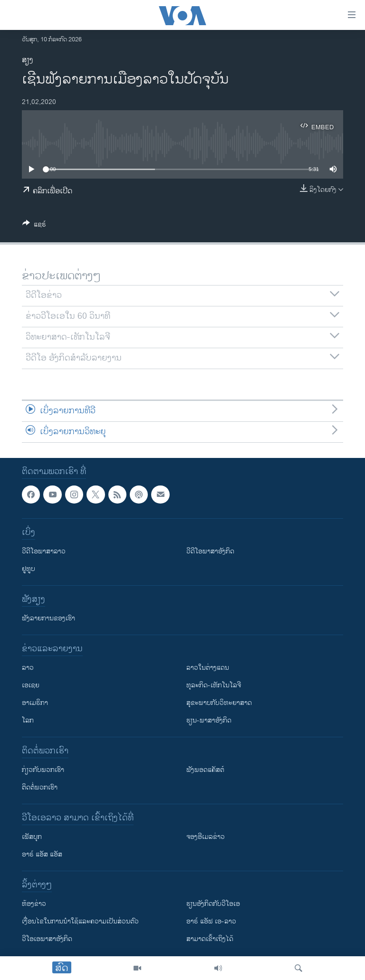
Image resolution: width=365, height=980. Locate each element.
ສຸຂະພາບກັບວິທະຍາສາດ (219, 703)
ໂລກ (28, 720)
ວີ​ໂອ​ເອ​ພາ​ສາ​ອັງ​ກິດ (47, 939)
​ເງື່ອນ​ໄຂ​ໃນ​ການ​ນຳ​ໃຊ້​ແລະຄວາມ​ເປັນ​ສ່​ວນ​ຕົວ (80, 921)
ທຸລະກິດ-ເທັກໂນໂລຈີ (214, 685)
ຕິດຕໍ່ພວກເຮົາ (40, 787)
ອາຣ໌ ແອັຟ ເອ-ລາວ (211, 921)
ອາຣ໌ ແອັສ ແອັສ (42, 854)
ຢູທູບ (29, 569)
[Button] (34, 226)
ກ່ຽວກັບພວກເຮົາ (43, 770)
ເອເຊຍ (31, 685)
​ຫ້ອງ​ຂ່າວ (34, 904)
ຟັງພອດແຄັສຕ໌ (205, 770)
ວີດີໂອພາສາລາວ (44, 551)
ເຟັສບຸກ (32, 837)
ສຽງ (28, 60)
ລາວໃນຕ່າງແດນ (208, 668)
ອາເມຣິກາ (35, 703)
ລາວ (28, 668)
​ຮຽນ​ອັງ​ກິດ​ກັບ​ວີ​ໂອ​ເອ (213, 904)
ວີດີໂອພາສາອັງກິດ (210, 551)
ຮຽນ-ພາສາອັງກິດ (209, 720)
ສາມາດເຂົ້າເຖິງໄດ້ (210, 939)
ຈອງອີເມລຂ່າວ (206, 837)
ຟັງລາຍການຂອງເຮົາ (48, 618)
